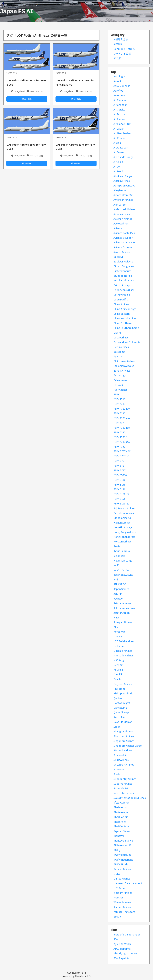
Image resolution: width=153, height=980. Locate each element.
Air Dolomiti (120, 114)
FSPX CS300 (120, 475)
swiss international (124, 793)
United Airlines (122, 878)
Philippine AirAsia (123, 693)
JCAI (116, 939)
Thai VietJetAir (122, 826)
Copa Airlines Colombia (127, 342)
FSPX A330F (120, 437)
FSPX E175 (119, 484)
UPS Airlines (120, 888)
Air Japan (119, 128)
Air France (119, 119)
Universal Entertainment (128, 883)
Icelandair (119, 556)
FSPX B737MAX (122, 451)
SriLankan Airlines (124, 764)
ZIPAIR (117, 916)
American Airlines (123, 200)
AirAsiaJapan (121, 147)
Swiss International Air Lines (130, 798)
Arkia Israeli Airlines (124, 209)
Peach (117, 679)
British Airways (122, 285)
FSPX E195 (119, 499)
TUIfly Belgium (122, 855)
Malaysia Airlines (123, 651)
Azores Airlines (122, 252)
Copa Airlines (121, 337)
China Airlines (121, 304)
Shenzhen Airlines (124, 736)
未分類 (117, 58)
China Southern (123, 323)
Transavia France (123, 840)
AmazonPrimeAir (123, 195)
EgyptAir (119, 356)
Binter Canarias (122, 271)
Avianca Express (123, 247)
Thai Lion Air (121, 817)
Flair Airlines (120, 390)
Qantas (118, 698)
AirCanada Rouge (123, 157)
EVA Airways (120, 380)
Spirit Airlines (121, 760)
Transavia (119, 836)
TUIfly (117, 850)
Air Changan (120, 105)
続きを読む (27, 99)
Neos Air (118, 665)
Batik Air (118, 257)
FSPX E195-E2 (121, 503)
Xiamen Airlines (122, 907)
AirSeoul (118, 171)
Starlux (118, 774)
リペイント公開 (122, 53)
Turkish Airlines (122, 869)
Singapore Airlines (124, 741)
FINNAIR (118, 385)
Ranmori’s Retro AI (124, 49)
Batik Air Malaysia (124, 261)
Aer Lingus (119, 76)
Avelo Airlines (121, 223)
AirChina (118, 162)
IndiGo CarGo (121, 570)
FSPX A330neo (122, 442)
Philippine (119, 689)
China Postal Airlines (125, 318)
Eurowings (120, 375)
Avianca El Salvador (125, 242)
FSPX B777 (120, 466)
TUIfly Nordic (121, 864)
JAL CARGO (120, 584)
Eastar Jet (119, 352)
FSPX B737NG (121, 456)
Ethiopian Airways (124, 366)
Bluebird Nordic (123, 276)
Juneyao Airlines (123, 622)
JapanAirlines (121, 589)
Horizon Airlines (122, 541)
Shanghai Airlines (123, 731)
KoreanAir (119, 632)
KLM (116, 627)
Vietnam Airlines (123, 893)
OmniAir (118, 674)
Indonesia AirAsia (123, 575)
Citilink (117, 332)
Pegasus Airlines (123, 684)
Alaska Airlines (122, 181)
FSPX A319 (119, 404)
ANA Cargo (120, 204)
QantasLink (120, 708)
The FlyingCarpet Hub (126, 953)
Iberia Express (122, 551)
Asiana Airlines (122, 214)
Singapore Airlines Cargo (128, 746)
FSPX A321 (119, 423)
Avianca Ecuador (123, 238)
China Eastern (122, 314)
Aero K (117, 81)
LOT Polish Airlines (124, 641)
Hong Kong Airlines (124, 532)
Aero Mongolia (122, 86)
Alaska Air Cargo (123, 176)
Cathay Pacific (122, 295)
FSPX (116, 394)
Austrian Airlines (123, 219)
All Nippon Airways (124, 185)
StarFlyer (119, 769)
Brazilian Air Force (124, 280)
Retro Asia (119, 717)
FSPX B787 (120, 470)
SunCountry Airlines (125, 779)
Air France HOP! (122, 124)
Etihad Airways (122, 370)
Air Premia (119, 138)
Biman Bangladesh (124, 266)
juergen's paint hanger (127, 934)
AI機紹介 (118, 44)
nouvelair (119, 670)
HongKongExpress (124, 537)
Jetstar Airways (122, 603)
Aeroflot (118, 90)
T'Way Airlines (121, 802)
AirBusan (119, 152)
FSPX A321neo (122, 428)
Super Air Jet (121, 788)
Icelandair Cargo (123, 560)
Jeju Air (118, 594)
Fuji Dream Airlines (124, 508)
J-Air (116, 579)
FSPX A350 (119, 446)
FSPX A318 (119, 399)
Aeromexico (120, 95)
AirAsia (117, 143)
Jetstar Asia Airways (125, 608)
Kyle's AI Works (122, 944)
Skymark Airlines (123, 750)
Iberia (117, 546)
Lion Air (118, 636)
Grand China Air (122, 518)
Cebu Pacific (121, 299)
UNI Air (117, 874)
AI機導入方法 (121, 39)
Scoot (117, 727)
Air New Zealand (123, 133)
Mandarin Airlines (123, 655)
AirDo (117, 166)
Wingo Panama (122, 902)
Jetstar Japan (122, 613)
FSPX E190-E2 (121, 494)
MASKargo (119, 660)
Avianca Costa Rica (124, 233)
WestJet (118, 897)
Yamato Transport (124, 912)
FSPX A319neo (122, 408)
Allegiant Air (120, 190)
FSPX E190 (119, 489)
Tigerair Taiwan (122, 831)
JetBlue (118, 598)
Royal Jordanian (123, 722)
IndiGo (117, 565)
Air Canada (120, 100)
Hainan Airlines (122, 522)
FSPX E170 (119, 480)
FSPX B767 (120, 461)
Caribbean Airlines (124, 290)
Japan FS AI (16, 11)
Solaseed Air (120, 755)
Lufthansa (119, 646)
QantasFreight (122, 703)
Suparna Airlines (123, 783)
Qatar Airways (121, 712)
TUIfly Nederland (123, 859)
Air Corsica (119, 109)
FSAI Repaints (121, 958)
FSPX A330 (119, 432)
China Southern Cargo (126, 328)
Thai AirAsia (120, 807)
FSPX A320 (119, 413)
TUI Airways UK (122, 845)
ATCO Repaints (122, 949)
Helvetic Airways (123, 527)
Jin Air (117, 617)
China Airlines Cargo (125, 309)
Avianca (118, 228)
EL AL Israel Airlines (124, 361)
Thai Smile (120, 821)
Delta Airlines (121, 347)
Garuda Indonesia (124, 513)
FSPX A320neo (122, 418)
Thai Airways (121, 812)
